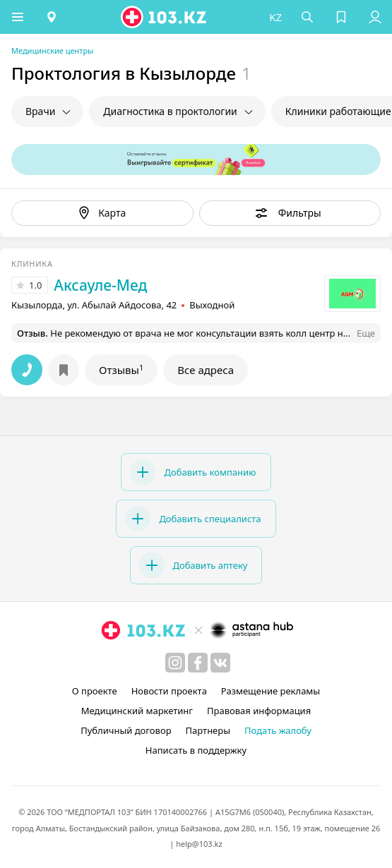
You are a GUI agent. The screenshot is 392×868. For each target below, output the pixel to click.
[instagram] (175, 663)
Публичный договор (126, 730)
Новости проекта (169, 691)
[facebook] (198, 663)
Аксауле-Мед (100, 285)
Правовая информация (259, 711)
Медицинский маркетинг (137, 711)
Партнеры (208, 730)
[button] (18, 17)
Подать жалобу (278, 730)
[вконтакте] (220, 663)
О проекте (95, 691)
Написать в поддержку (196, 750)
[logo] (165, 17)
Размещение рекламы (271, 691)
